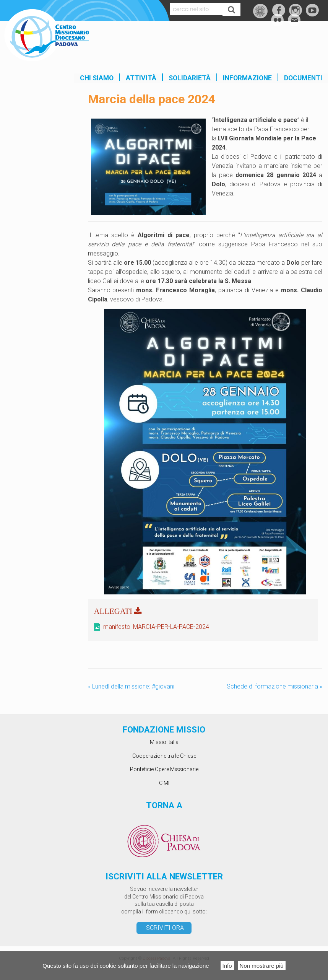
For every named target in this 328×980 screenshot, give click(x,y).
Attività (141, 78)
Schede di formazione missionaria (274, 686)
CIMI (164, 783)
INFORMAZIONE (247, 78)
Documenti (303, 78)
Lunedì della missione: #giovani (131, 686)
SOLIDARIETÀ (190, 78)
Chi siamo (97, 78)
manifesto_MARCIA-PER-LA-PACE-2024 (156, 627)
